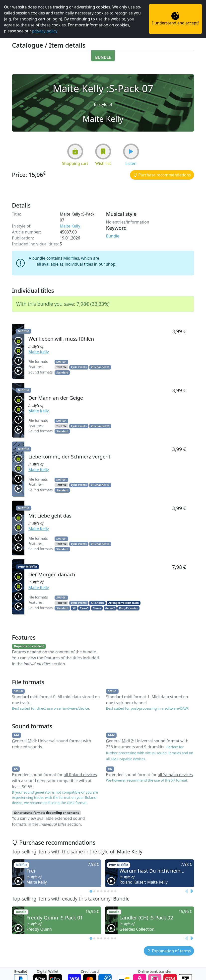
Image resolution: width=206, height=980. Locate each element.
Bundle (113, 236)
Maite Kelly (70, 226)
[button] (103, 56)
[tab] (91, 891)
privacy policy (45, 31)
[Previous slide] (187, 891)
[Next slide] (192, 891)
